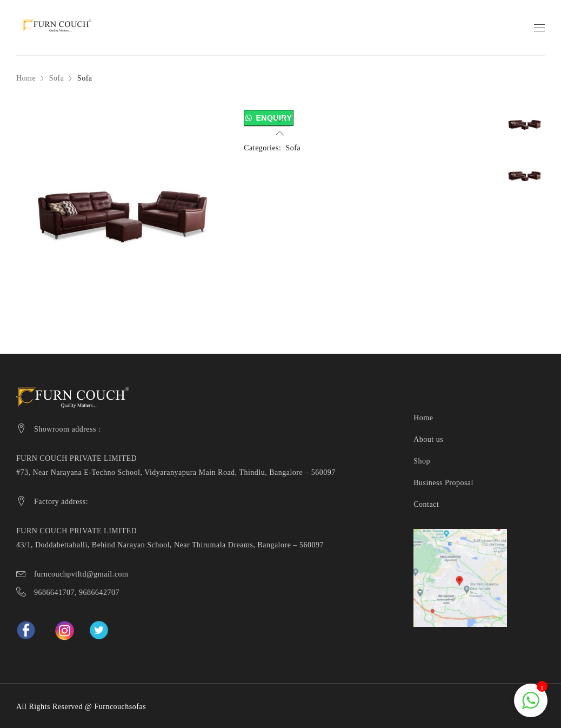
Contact (426, 504)
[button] (269, 118)
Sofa (57, 78)
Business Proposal (443, 483)
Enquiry (274, 118)
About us (428, 439)
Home (26, 78)
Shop (422, 461)
